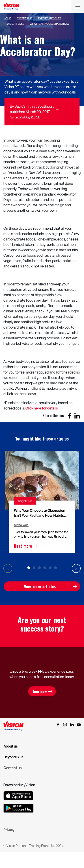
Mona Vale (21, 525)
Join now (40, 691)
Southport (46, 106)
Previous (8, 568)
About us (11, 746)
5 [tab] (50, 568)
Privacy (9, 830)
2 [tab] (34, 568)
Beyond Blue (14, 757)
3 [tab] (39, 568)
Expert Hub (25, 18)
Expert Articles (50, 18)
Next (76, 568)
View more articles (40, 586)
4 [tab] (45, 568)
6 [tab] (56, 568)
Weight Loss (16, 24)
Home (7, 18)
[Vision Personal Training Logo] (11, 7)
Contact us (13, 768)
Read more (23, 546)
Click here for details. (42, 408)
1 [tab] (29, 568)
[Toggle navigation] (78, 6)
